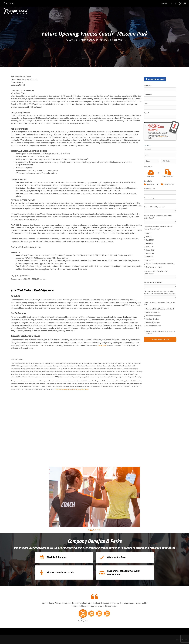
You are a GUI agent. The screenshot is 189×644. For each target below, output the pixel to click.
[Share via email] (185, 3)
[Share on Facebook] (171, 3)
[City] (160, 155)
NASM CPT (149, 240)
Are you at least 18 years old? (154, 207)
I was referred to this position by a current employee (159, 332)
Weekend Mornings (152, 322)
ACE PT (148, 233)
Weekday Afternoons (152, 316)
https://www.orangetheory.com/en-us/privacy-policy (72, 389)
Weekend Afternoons (152, 326)
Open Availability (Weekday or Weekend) (159, 309)
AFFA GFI (148, 243)
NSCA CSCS (149, 250)
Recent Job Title (149, 189)
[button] (89, 530)
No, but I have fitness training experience (159, 264)
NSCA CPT (149, 247)
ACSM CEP (149, 260)
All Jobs (9, 3)
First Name (148, 86)
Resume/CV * (148, 166)
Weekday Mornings (152, 312)
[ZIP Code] (169, 161)
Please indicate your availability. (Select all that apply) (160, 303)
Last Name (148, 95)
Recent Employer (150, 198)
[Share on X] (180, 3)
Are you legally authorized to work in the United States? (158, 217)
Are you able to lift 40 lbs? (153, 282)
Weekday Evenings (151, 319)
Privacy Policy (162, 137)
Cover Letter (148, 181)
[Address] (160, 149)
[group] (94, 497)
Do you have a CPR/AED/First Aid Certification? (155, 272)
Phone (146, 113)
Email (146, 104)
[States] (151, 161)
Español (164, 3)
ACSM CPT (149, 253)
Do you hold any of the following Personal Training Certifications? (158, 228)
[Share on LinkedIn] (176, 3)
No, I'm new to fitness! (153, 267)
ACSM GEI (149, 257)
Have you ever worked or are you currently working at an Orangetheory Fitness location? (160, 292)
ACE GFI (148, 237)
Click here (102, 345)
